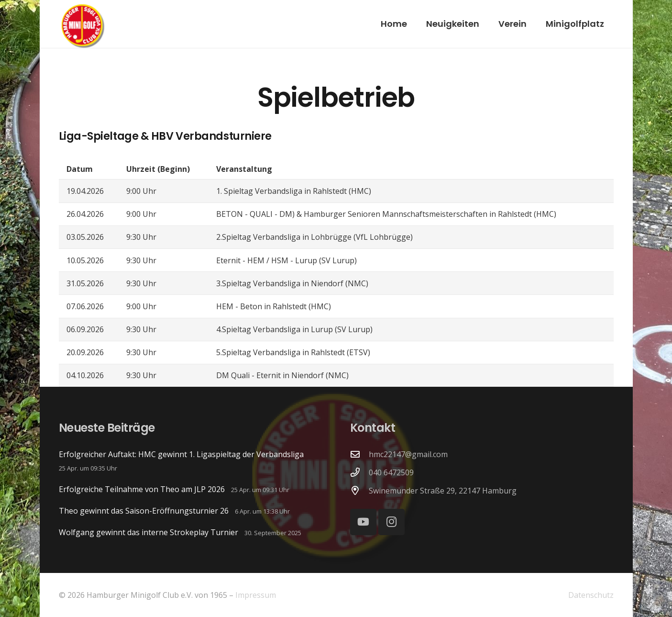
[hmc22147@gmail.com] (360, 454)
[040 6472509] (360, 472)
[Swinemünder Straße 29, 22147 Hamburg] (360, 490)
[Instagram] (391, 522)
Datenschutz (591, 595)
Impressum (256, 595)
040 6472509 (391, 472)
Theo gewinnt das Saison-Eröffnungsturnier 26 (144, 511)
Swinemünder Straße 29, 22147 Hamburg (443, 491)
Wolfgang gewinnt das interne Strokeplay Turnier (149, 532)
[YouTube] (363, 522)
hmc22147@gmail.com (408, 454)
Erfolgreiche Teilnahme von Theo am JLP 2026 (142, 489)
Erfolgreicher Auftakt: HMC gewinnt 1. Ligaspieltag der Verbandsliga (181, 454)
